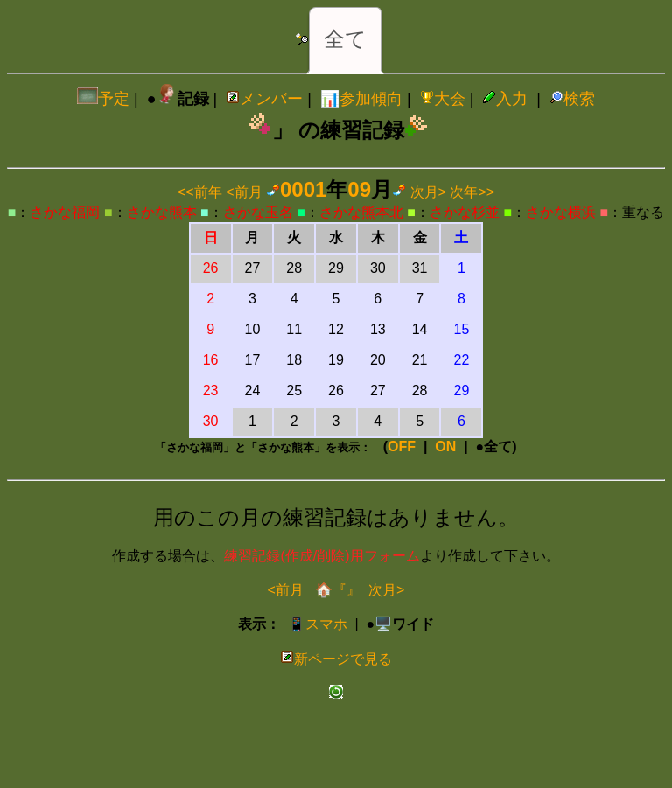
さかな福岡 (65, 212)
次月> (428, 192)
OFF (402, 446)
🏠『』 (336, 590)
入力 (505, 99)
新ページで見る (336, 659)
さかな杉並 (465, 212)
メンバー (264, 99)
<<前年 (200, 192)
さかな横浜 (561, 212)
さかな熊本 (162, 212)
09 (359, 189)
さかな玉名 (258, 212)
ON (445, 446)
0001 (303, 189)
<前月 (244, 192)
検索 (572, 99)
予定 (103, 99)
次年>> (472, 192)
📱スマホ (318, 624)
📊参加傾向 (361, 99)
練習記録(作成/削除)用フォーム (322, 556)
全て (345, 39)
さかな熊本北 (361, 212)
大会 (443, 99)
